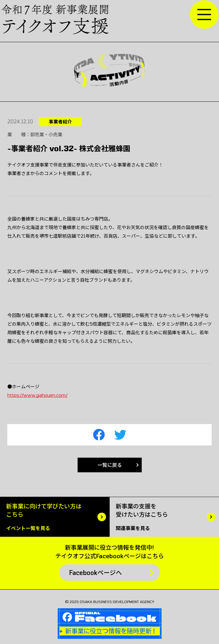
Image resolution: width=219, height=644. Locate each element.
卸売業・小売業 (46, 134)
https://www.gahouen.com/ (37, 395)
